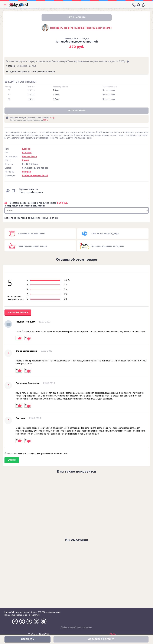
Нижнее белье (29, 156)
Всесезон (27, 153)
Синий (25, 160)
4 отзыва (11, 66)
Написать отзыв (18, 312)
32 (9, 90)
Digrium (64, 627)
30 (9, 99)
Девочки (27, 149)
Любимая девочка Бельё (35, 175)
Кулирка (26, 172)
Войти (12, 460)
